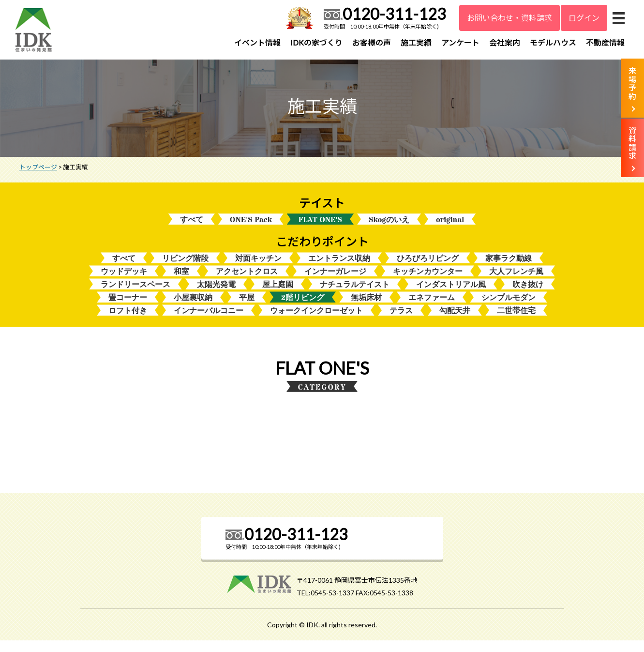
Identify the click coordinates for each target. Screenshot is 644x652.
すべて (192, 227)
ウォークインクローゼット (316, 322)
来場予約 (632, 83)
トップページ (38, 174)
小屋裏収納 (193, 308)
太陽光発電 (216, 295)
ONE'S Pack (251, 227)
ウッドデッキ (124, 281)
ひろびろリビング (428, 266)
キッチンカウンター (428, 281)
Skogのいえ (389, 227)
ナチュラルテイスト (355, 295)
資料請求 (632, 143)
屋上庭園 (278, 295)
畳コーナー (128, 308)
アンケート (460, 42)
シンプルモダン (509, 308)
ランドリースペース (135, 295)
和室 (181, 281)
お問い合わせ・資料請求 (509, 18)
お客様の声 (372, 42)
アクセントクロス (247, 281)
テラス (401, 322)
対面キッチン (258, 266)
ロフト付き (128, 322)
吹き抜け (528, 295)
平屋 (247, 308)
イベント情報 (257, 42)
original (450, 227)
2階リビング (303, 308)
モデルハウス (553, 42)
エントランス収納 (339, 266)
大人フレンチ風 (516, 281)
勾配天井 (455, 322)
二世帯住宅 (516, 322)
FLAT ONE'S (320, 227)
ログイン (584, 18)
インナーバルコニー (209, 322)
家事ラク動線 (509, 266)
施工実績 (416, 42)
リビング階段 (185, 266)
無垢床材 (366, 308)
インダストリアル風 (451, 295)
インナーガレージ (335, 281)
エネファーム (432, 308)
